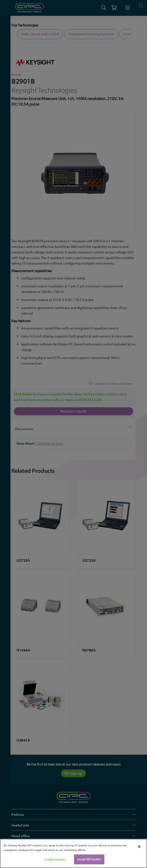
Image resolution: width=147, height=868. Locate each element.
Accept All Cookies (89, 859)
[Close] (139, 847)
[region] (73, 853)
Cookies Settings (55, 859)
